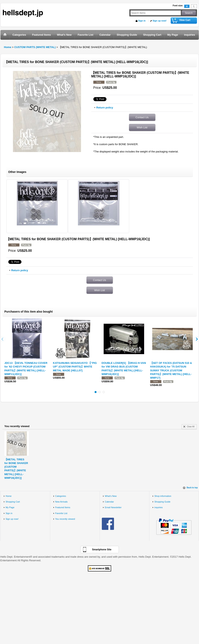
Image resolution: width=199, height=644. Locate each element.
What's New (111, 496)
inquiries (159, 507)
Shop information (163, 496)
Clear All (191, 427)
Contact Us (142, 117)
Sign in (142, 21)
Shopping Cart (13, 502)
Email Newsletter (113, 507)
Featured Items (63, 507)
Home (9, 496)
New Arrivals (61, 502)
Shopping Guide (162, 502)
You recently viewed (65, 519)
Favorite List (61, 513)
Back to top (192, 488)
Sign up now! (159, 21)
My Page (10, 507)
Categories (61, 496)
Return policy (105, 108)
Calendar (109, 502)
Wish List (142, 127)
